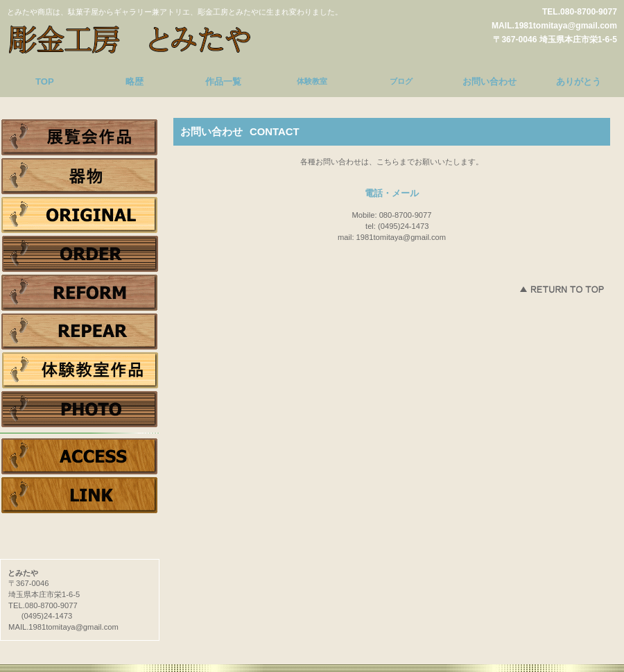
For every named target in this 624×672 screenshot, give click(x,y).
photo (80, 409)
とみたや (135, 37)
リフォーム (80, 293)
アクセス (80, 456)
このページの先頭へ (562, 289)
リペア (80, 331)
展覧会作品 (80, 137)
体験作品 (80, 370)
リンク (80, 495)
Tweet (80, 519)
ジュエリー (80, 215)
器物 (80, 176)
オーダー (80, 254)
